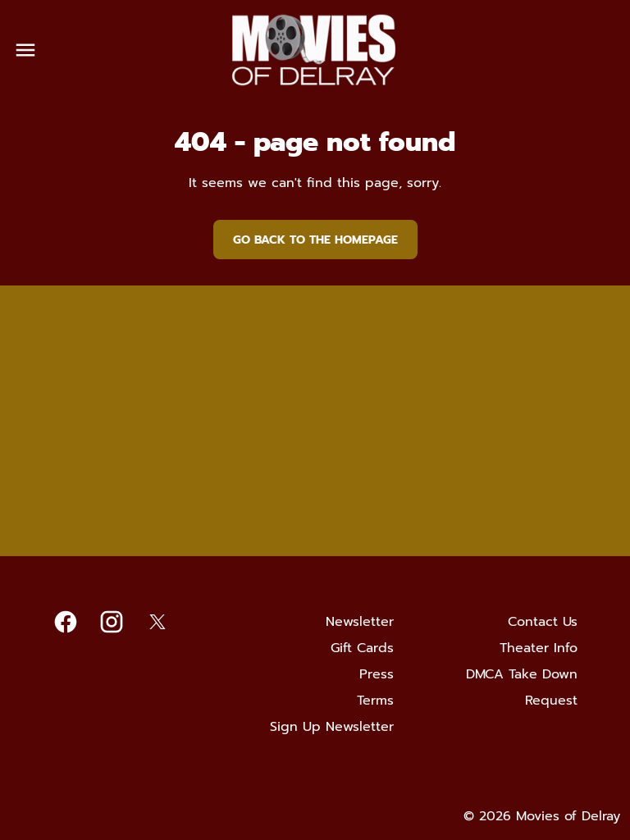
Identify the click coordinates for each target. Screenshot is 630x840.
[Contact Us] (543, 622)
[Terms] (375, 701)
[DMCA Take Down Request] (512, 687)
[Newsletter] (360, 622)
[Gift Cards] (362, 648)
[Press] (377, 674)
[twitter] (157, 622)
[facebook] (66, 622)
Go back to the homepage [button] (315, 240)
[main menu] (25, 50)
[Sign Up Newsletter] (332, 727)
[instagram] (112, 622)
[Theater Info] (539, 648)
